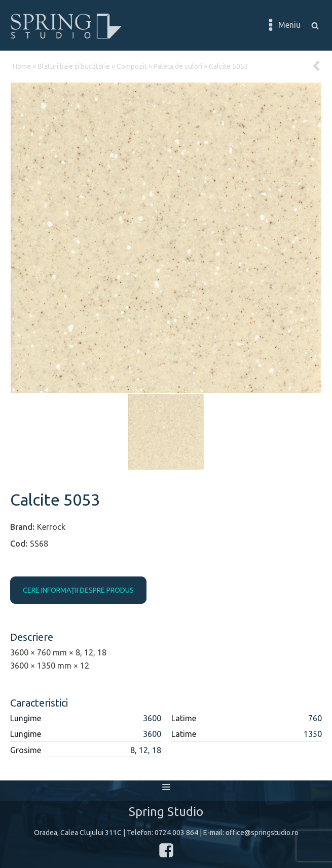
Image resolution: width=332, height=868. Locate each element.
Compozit (132, 66)
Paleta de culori (178, 66)
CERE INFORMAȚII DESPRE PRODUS (78, 590)
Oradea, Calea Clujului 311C (78, 833)
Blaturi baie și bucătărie (74, 66)
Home (22, 66)
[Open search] (315, 26)
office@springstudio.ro (262, 833)
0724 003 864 (176, 833)
